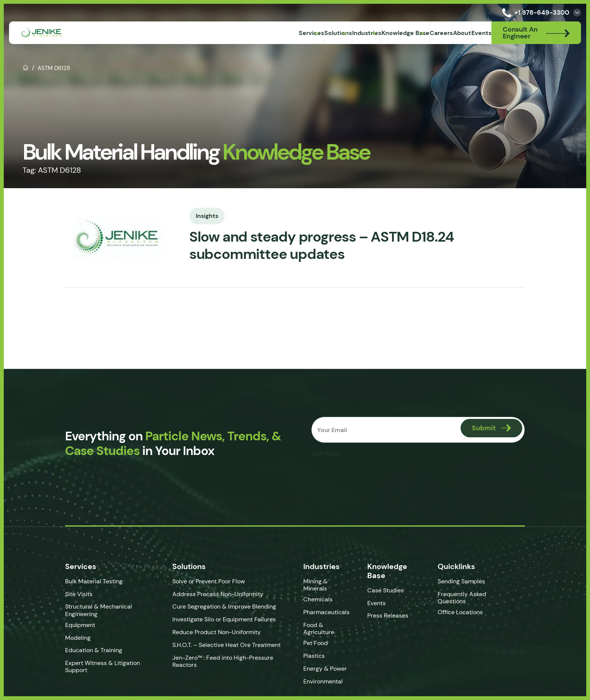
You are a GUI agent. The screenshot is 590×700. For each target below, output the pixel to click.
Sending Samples (468, 581)
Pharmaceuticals (328, 606)
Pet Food (317, 638)
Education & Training (83, 650)
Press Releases (392, 616)
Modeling (67, 638)
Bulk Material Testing (83, 581)
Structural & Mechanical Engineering (88, 610)
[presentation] (369, 476)
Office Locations (468, 612)
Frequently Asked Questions (469, 598)
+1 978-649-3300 (534, 13)
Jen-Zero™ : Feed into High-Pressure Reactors (217, 661)
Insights (196, 215)
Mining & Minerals (329, 581)
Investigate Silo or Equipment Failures (218, 619)
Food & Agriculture (320, 623)
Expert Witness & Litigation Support (92, 667)
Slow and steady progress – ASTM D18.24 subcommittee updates (318, 246)
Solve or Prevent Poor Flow (203, 581)
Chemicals (319, 594)
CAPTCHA (326, 453)
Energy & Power (326, 663)
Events (380, 603)
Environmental (324, 676)
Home (26, 67)
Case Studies (389, 590)
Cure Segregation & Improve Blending (219, 606)
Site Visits (68, 594)
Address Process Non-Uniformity (212, 594)
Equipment (69, 625)
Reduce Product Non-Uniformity (211, 632)
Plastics (315, 650)
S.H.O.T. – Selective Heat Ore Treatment (221, 645)
